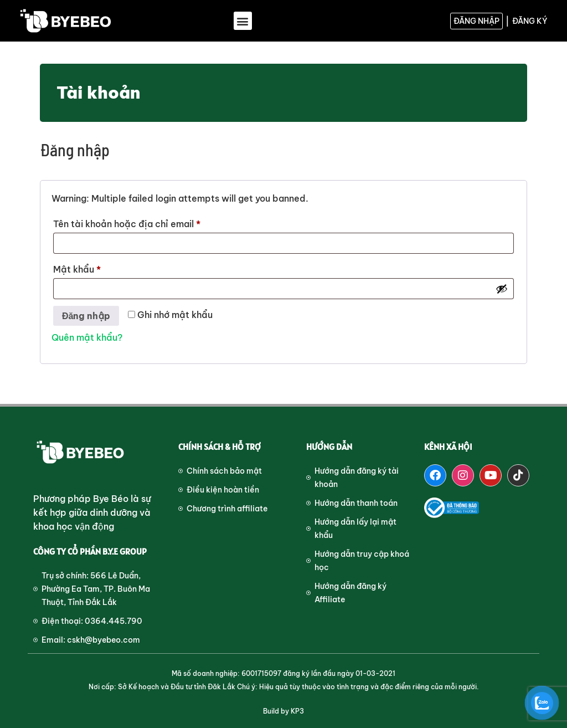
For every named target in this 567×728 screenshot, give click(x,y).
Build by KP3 (283, 711)
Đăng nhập (86, 316)
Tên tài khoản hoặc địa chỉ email (138, 222)
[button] (243, 21)
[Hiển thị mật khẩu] (502, 289)
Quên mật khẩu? (87, 337)
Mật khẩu (88, 268)
